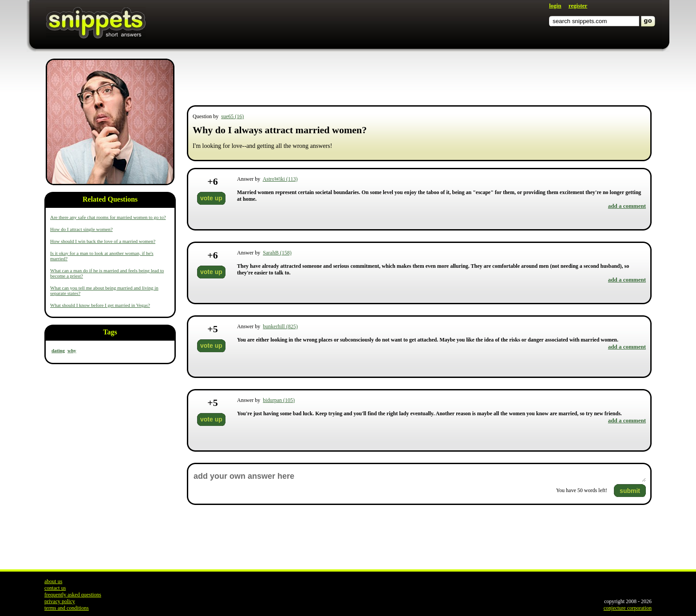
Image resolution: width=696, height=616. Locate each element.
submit (630, 491)
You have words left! (582, 490)
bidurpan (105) (279, 400)
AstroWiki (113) (280, 179)
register (578, 6)
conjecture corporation (628, 608)
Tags (110, 332)
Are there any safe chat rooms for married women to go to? (108, 217)
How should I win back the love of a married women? (103, 241)
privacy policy (60, 601)
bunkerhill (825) (280, 326)
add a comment (627, 206)
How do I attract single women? (81, 229)
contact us (55, 588)
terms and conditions (67, 608)
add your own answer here (419, 476)
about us (53, 581)
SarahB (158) (277, 253)
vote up (211, 198)
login (555, 6)
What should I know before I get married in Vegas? (100, 305)
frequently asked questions (73, 595)
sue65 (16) (232, 116)
